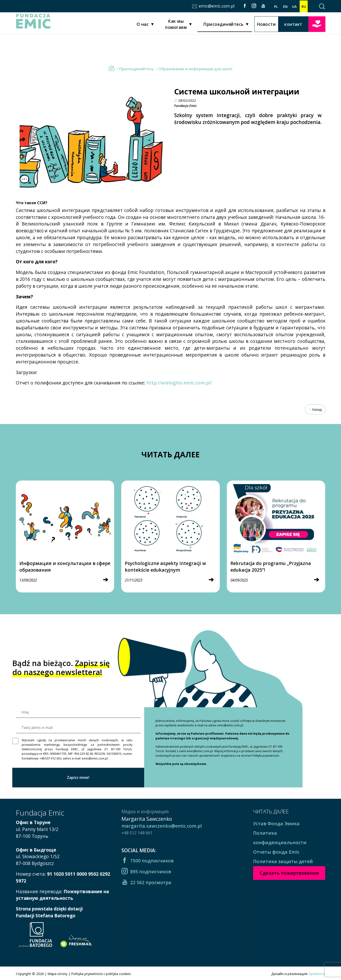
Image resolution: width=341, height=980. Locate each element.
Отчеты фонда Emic (276, 852)
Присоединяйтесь (223, 26)
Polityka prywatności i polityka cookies (101, 974)
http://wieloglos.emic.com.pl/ (179, 383)
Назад (315, 409)
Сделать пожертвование (317, 25)
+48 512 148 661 (137, 833)
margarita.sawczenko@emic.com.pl (162, 826)
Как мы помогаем (176, 25)
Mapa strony (57, 974)
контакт (293, 25)
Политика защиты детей (283, 861)
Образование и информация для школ (194, 69)
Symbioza (317, 974)
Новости (266, 25)
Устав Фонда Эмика (276, 823)
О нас (143, 26)
